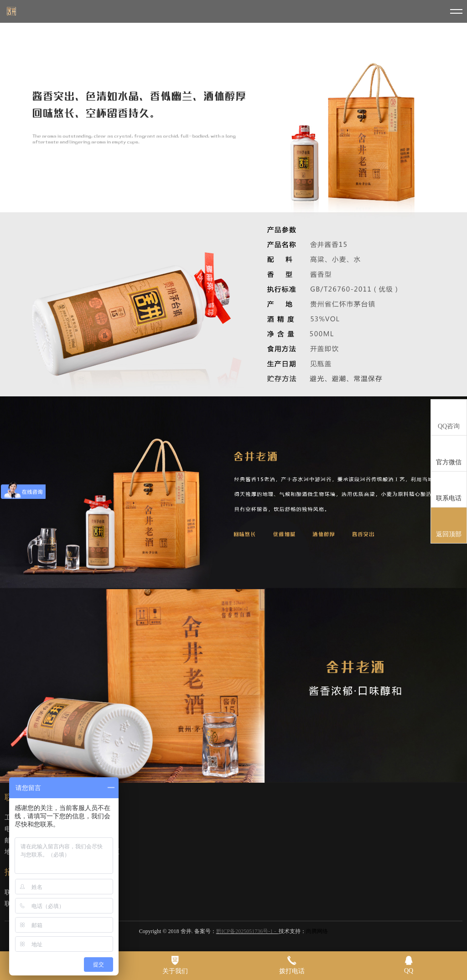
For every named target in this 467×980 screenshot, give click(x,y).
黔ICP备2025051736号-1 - (247, 931)
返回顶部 (449, 526)
